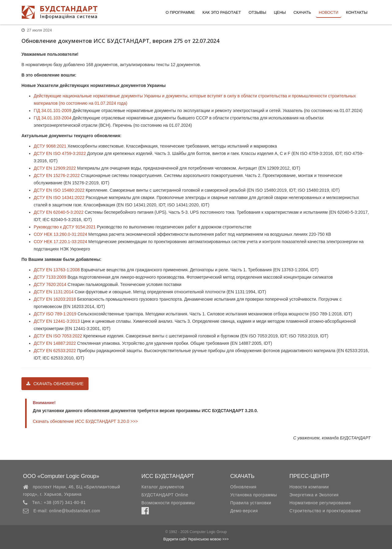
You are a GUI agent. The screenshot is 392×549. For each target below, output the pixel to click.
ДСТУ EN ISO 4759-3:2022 (60, 153)
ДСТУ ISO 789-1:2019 (55, 314)
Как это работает (222, 12)
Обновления (243, 487)
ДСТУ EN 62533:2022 (55, 351)
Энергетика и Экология (314, 495)
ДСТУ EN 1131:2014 (54, 292)
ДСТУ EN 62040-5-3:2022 (59, 212)
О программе (180, 12)
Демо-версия (244, 511)
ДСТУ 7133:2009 (50, 277)
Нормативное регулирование (320, 503)
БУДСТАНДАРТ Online (165, 495)
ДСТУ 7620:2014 (50, 284)
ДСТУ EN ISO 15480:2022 (59, 190)
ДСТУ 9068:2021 (50, 146)
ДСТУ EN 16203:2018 (55, 299)
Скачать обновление (55, 384)
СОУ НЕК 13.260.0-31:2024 (60, 234)
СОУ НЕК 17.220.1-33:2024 (60, 242)
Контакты (357, 12)
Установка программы (254, 495)
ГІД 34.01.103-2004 (53, 118)
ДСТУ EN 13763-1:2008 (57, 270)
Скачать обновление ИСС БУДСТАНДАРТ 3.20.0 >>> (85, 421)
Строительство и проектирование (325, 511)
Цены (280, 12)
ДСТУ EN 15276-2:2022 (57, 175)
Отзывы (257, 12)
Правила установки (251, 503)
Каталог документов (163, 487)
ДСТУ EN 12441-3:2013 (57, 321)
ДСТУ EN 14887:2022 (55, 343)
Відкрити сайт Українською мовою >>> (196, 539)
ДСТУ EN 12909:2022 (55, 168)
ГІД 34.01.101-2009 (53, 111)
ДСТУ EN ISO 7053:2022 (58, 336)
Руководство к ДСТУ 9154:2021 (65, 227)
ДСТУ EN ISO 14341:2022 (59, 197)
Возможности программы (168, 503)
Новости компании (309, 487)
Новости (329, 12)
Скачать (302, 12)
